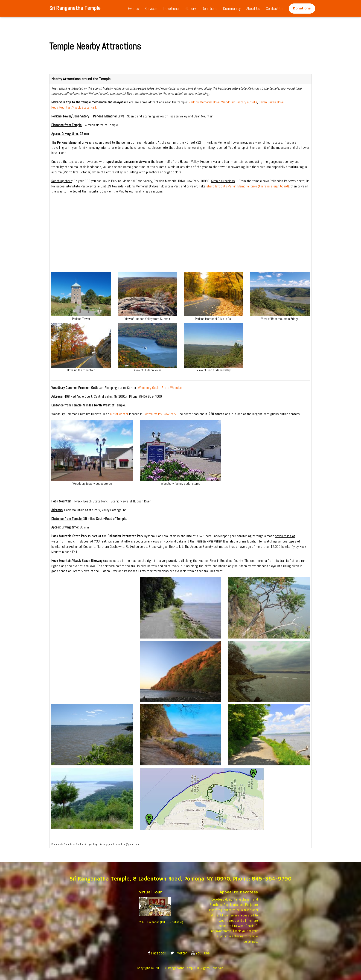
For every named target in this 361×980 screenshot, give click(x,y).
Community (232, 8)
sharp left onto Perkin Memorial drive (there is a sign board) (248, 186)
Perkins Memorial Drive (204, 102)
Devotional (171, 8)
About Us (253, 8)
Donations (210, 8)
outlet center (119, 414)
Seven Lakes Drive (271, 102)
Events (133, 8)
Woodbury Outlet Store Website (160, 388)
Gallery (191, 8)
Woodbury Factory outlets (239, 102)
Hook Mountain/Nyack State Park (74, 107)
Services (151, 8)
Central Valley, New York (160, 414)
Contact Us (275, 8)
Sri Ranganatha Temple (75, 8)
